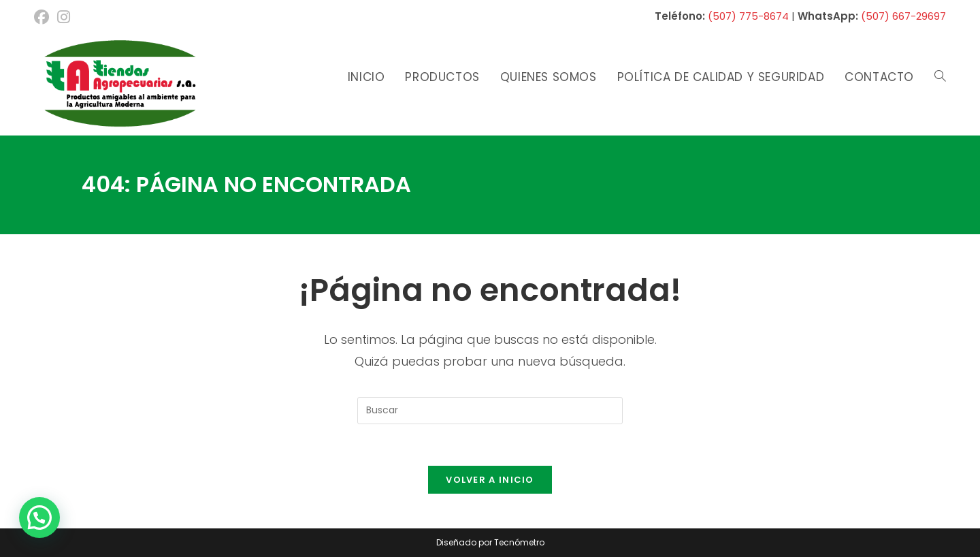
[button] (39, 518)
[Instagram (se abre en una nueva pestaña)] (64, 17)
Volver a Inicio (490, 480)
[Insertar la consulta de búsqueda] (490, 411)
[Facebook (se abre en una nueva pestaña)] (44, 17)
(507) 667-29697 (903, 16)
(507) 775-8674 (748, 16)
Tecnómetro (519, 542)
